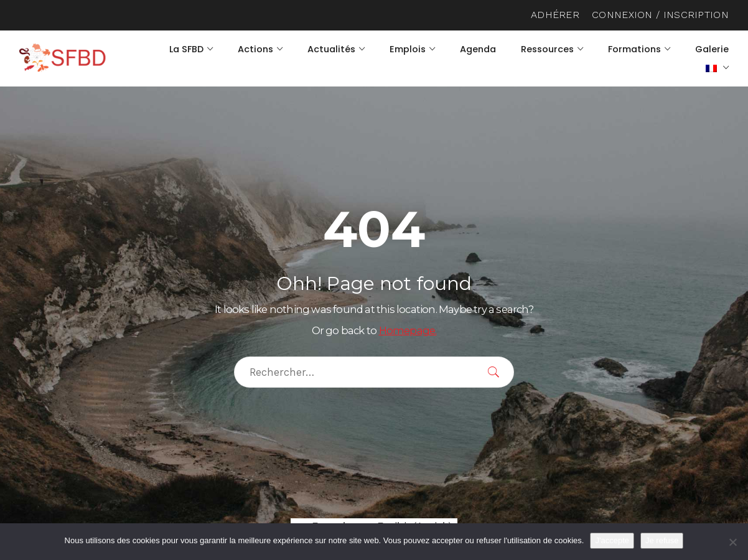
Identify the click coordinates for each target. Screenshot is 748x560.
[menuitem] (717, 68)
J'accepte (612, 540)
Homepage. (408, 330)
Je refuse (662, 540)
